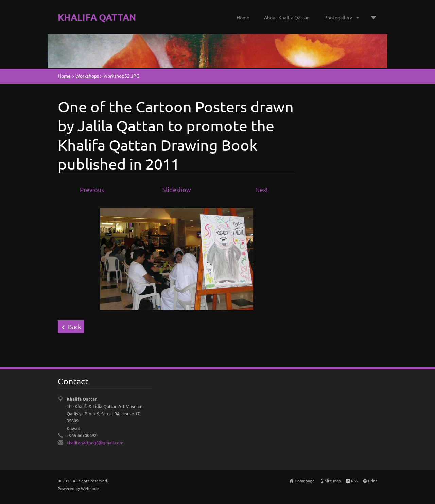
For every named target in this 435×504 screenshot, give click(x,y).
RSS (354, 481)
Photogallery (338, 17)
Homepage (305, 481)
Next (262, 189)
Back (74, 327)
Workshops (87, 76)
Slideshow (177, 189)
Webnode (90, 488)
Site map (333, 481)
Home (243, 17)
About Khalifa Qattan (287, 17)
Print (373, 481)
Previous (92, 189)
